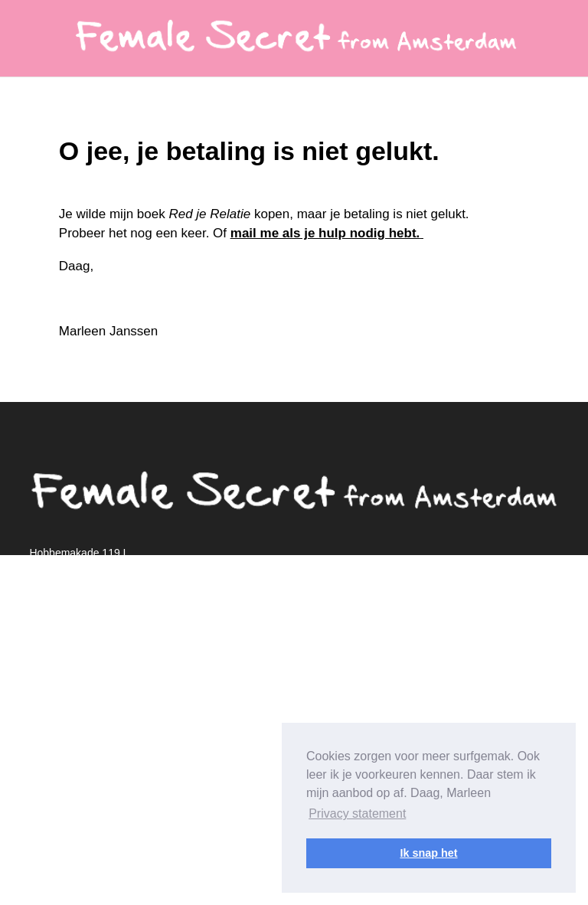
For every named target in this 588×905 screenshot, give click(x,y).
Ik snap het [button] (428, 853)
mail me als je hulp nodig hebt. (325, 233)
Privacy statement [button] (357, 814)
